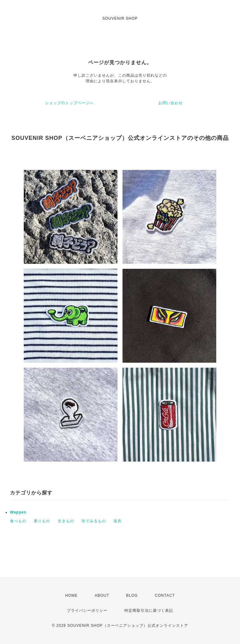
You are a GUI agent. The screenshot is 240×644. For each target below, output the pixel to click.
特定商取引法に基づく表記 (149, 611)
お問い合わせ (171, 103)
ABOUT (102, 595)
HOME (72, 595)
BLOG (132, 595)
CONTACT (165, 595)
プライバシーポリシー (87, 611)
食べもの (18, 521)
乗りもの (42, 521)
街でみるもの (94, 521)
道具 (117, 521)
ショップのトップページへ (69, 103)
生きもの (66, 521)
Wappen (18, 512)
